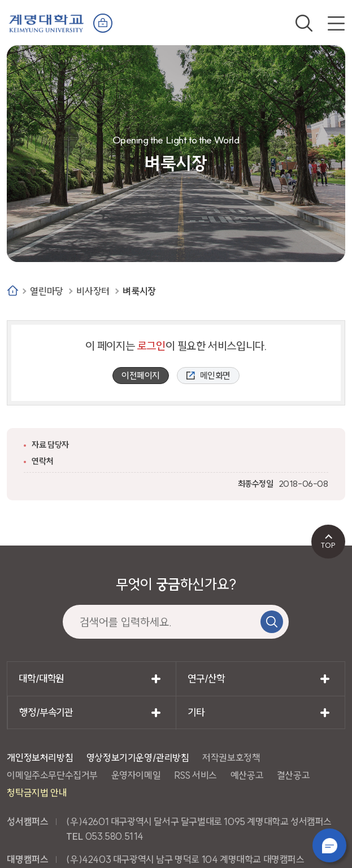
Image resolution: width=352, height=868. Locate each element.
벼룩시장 (139, 291)
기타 (196, 712)
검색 (304, 23)
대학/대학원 (41, 679)
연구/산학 (206, 679)
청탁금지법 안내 (37, 793)
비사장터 (93, 291)
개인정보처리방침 (40, 758)
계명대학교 (46, 22)
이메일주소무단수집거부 (52, 775)
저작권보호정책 (231, 758)
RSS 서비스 (195, 775)
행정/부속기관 (46, 712)
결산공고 (293, 775)
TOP (328, 545)
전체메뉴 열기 (336, 23)
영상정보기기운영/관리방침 (138, 758)
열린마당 (46, 291)
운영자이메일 (136, 775)
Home (13, 291)
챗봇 (329, 845)
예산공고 (247, 775)
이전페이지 (141, 376)
